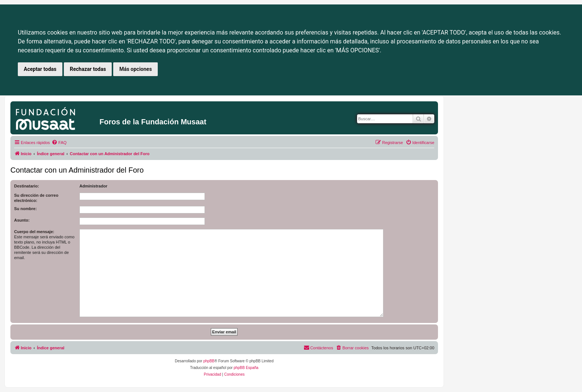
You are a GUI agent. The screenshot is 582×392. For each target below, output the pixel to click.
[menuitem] (59, 143)
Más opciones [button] (135, 69)
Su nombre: (25, 209)
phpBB (209, 361)
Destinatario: (27, 186)
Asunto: (22, 220)
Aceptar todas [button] (40, 69)
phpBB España (246, 368)
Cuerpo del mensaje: (34, 232)
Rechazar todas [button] (88, 69)
